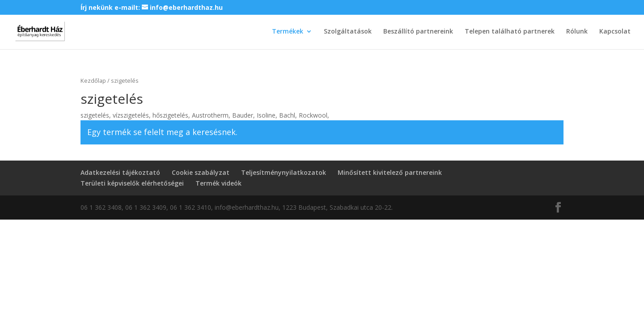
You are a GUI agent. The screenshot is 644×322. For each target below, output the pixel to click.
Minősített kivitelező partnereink (390, 172)
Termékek (288, 32)
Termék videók (218, 183)
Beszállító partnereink (418, 32)
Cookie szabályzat (201, 172)
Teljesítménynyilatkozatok (284, 172)
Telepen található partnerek (510, 32)
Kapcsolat (615, 32)
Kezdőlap (93, 80)
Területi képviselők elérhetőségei (132, 183)
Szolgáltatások (348, 32)
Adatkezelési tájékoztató (120, 172)
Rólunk (577, 32)
